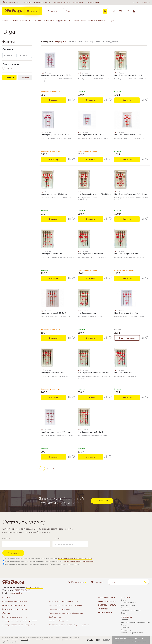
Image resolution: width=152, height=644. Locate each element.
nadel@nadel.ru (15, 593)
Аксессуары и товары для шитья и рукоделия (20, 621)
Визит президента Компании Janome (135, 622)
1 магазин (97, 582)
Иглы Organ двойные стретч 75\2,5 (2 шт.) (94, 194)
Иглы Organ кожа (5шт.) (124, 373)
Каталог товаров (20, 20)
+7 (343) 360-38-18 (22, 590)
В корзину (54, 100)
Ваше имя (6, 539)
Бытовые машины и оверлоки (14, 605)
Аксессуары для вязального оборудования (65, 605)
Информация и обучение (131, 610)
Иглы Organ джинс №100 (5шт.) (127, 313)
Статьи (123, 600)
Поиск (105, 11)
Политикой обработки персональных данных (75, 559)
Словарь (124, 613)
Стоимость (8, 49)
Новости (124, 620)
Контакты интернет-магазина (132, 633)
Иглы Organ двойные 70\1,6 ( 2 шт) (55, 135)
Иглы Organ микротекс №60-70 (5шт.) (56, 432)
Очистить (25, 77)
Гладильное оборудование (59, 621)
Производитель (11, 64)
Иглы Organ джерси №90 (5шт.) (53, 313)
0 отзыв (49, 73)
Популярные (60, 42)
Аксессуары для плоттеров (59, 609)
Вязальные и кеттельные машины (15, 609)
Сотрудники (125, 628)
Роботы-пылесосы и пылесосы (14, 617)
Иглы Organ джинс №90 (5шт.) (53, 373)
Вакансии (124, 625)
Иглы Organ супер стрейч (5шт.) (90, 432)
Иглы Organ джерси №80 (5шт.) (127, 254)
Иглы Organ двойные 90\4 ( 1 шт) (54, 194)
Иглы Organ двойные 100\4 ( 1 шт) (91, 75)
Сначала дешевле (92, 42)
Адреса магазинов (107, 598)
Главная (6, 20)
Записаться (102, 501)
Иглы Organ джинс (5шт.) (88, 313)
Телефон (56, 539)
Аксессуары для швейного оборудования (49, 20)
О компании (93, 3)
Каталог (32, 11)
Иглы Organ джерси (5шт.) (51, 254)
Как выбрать (125, 608)
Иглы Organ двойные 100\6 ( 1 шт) (128, 75)
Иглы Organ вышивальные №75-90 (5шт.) (57, 75)
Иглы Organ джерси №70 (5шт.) (90, 254)
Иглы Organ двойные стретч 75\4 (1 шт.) (131, 194)
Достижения (126, 630)
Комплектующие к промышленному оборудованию (69, 625)
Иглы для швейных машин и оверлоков (88, 20)
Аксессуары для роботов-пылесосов (63, 601)
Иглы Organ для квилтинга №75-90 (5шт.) (94, 373)
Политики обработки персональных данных (78, 561)
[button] (10, 3)
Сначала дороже (110, 42)
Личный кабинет (106, 613)
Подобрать (9, 77)
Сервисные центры (43, 3)
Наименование (75, 42)
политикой (24, 640)
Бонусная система (128, 605)
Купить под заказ (127, 338)
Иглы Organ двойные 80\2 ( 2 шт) (91, 135)
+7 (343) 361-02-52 (141, 3)
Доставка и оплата (61, 3)
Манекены (6, 613)
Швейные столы (55, 617)
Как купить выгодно (128, 603)
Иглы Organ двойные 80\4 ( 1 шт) (128, 135)
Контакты (28, 3)
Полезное (78, 3)
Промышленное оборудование (15, 601)
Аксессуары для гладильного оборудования (66, 613)
